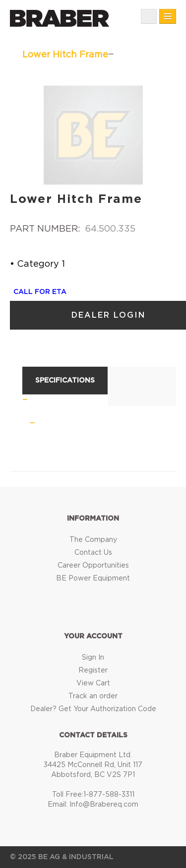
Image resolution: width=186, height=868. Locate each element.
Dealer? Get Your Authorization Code (93, 709)
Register (93, 671)
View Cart (93, 683)
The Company (93, 540)
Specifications (65, 381)
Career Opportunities (93, 566)
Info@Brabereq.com (104, 805)
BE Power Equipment (93, 579)
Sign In (93, 658)
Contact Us (93, 553)
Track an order (93, 696)
